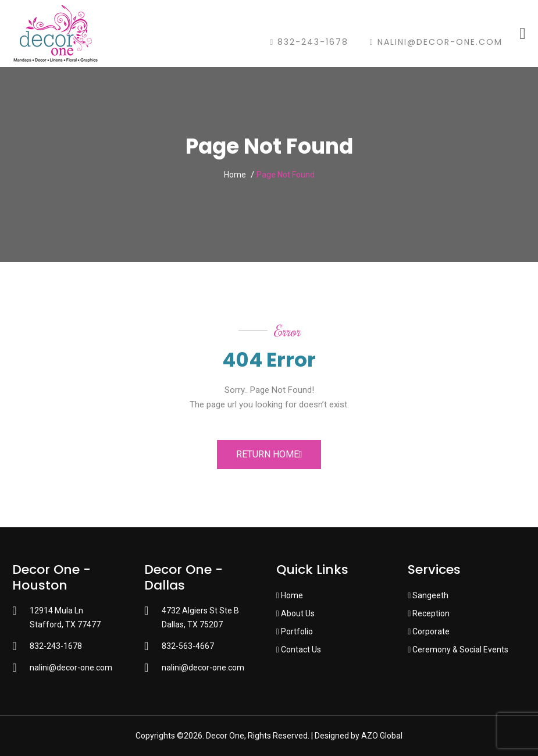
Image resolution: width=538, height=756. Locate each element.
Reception (429, 613)
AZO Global (382, 736)
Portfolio (295, 631)
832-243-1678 (309, 42)
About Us (295, 613)
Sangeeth (428, 595)
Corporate (429, 631)
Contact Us (299, 649)
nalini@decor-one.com (436, 42)
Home (235, 175)
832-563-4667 (188, 646)
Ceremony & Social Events (458, 649)
